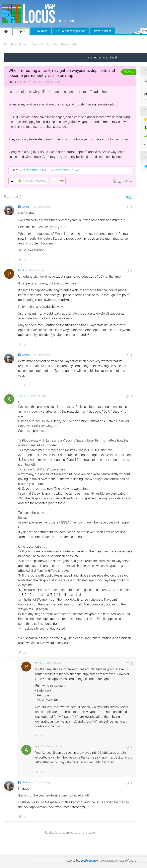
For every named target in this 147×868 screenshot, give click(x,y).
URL (23, 260)
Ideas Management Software (118, 861)
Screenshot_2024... (36, 170)
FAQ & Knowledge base (71, 31)
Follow (127, 181)
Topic (35, 44)
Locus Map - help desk (16, 44)
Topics (21, 31)
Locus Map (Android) (65, 44)
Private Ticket (102, 31)
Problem (46, 44)
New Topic (41, 31)
